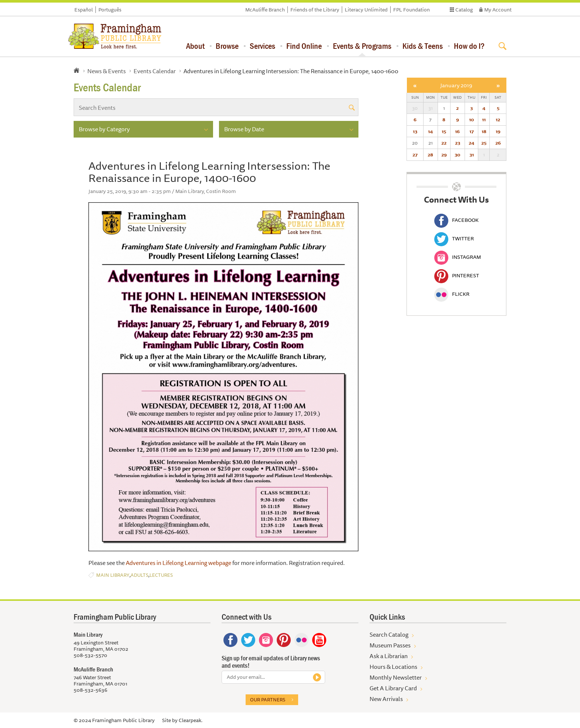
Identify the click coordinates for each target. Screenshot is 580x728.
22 (444, 143)
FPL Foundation (412, 10)
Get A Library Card (393, 688)
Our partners (268, 700)
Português (110, 10)
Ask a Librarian (389, 656)
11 (484, 119)
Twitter (454, 238)
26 (498, 143)
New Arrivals (386, 699)
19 (498, 131)
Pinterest (457, 275)
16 (457, 131)
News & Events (107, 71)
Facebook (456, 220)
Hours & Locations (393, 667)
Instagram (458, 257)
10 (471, 119)
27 (415, 155)
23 (458, 143)
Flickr (452, 294)
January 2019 (456, 85)
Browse (227, 46)
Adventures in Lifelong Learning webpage (179, 563)
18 (484, 131)
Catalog (464, 10)
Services (262, 46)
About (195, 46)
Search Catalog (389, 634)
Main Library (113, 575)
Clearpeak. (190, 720)
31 (472, 155)
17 (472, 131)
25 (484, 143)
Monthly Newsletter (396, 677)
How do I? (469, 46)
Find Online (304, 46)
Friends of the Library (315, 10)
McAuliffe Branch (265, 10)
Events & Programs (362, 46)
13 (415, 131)
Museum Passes (390, 645)
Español (84, 10)
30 (457, 155)
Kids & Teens (423, 46)
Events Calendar (155, 71)
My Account (498, 10)
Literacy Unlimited (366, 10)
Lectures (161, 575)
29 (444, 155)
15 (444, 131)
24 (471, 143)
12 (498, 119)
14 (430, 131)
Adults (139, 575)
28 (430, 155)
